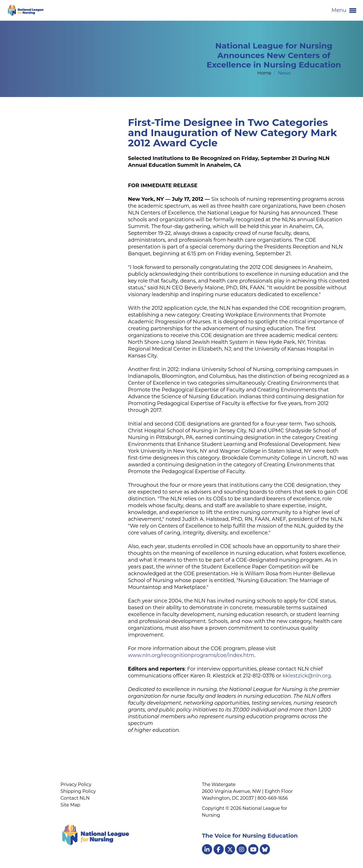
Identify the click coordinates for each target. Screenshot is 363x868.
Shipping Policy (78, 791)
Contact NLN (75, 798)
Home (265, 73)
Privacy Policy (76, 784)
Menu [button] (344, 10)
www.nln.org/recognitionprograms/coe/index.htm (191, 655)
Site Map (70, 805)
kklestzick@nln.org (307, 676)
